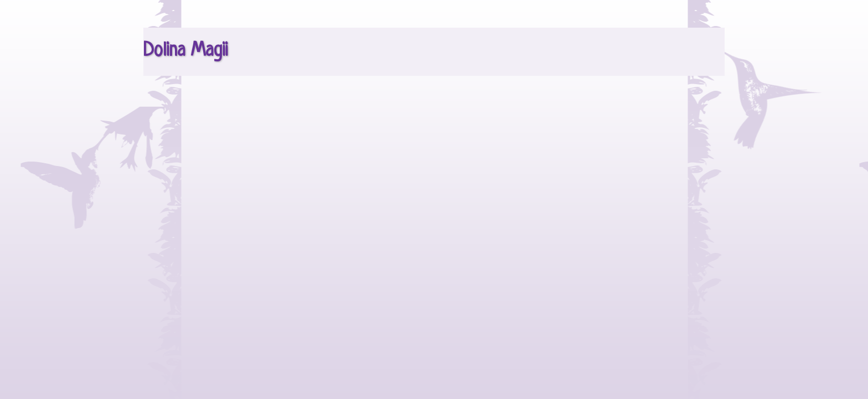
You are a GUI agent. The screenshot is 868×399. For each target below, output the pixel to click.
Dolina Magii (185, 51)
